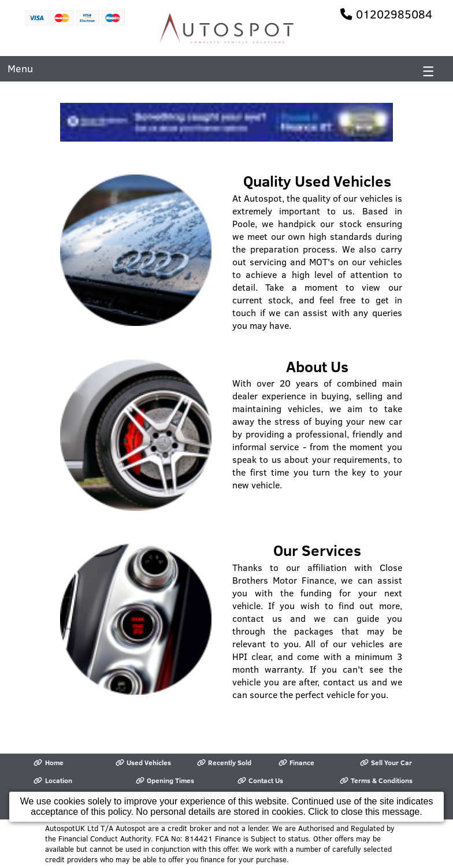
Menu (20, 68)
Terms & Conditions (376, 780)
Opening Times (165, 780)
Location (53, 780)
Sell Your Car (386, 763)
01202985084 (394, 14)
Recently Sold (224, 763)
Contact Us (260, 780)
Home (48, 763)
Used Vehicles (143, 763)
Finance (296, 763)
